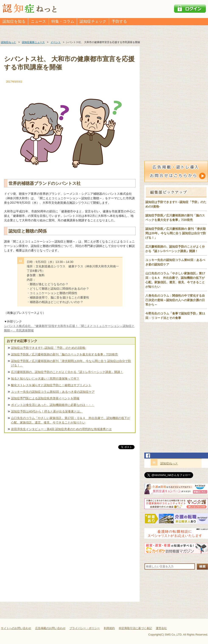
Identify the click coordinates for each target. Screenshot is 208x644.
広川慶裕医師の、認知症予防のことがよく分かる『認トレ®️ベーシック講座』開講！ (67, 372)
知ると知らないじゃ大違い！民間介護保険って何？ (45, 379)
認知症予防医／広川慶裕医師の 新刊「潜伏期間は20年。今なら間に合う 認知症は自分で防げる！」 (176, 233)
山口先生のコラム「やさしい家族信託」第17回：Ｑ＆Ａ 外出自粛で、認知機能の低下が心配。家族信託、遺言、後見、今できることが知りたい (71, 420)
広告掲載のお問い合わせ (50, 628)
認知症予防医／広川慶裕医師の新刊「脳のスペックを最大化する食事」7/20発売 (64, 354)
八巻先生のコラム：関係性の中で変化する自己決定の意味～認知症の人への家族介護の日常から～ (175, 300)
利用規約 (109, 628)
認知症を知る (14, 21)
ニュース (38, 21)
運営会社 (161, 628)
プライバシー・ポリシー (85, 628)
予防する (119, 21)
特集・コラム (63, 21)
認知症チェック (93, 21)
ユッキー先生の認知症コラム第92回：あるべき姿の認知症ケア (53, 392)
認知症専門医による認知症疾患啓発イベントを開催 (45, 398)
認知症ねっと (169, 463)
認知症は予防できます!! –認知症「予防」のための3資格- (49, 348)
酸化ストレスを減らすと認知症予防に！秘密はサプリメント (51, 385)
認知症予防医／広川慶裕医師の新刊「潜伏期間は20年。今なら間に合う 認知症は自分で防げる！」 (71, 363)
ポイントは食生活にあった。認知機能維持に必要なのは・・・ (53, 405)
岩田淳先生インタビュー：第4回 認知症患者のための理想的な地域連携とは (61, 429)
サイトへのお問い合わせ (16, 628)
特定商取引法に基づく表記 (135, 628)
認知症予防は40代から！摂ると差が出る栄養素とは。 (47, 411)
